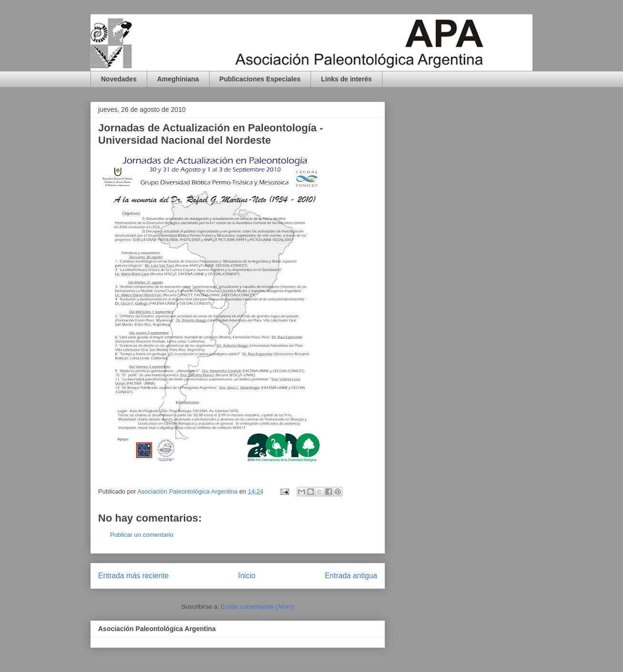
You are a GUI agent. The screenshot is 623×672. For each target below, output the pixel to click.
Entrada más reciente (133, 576)
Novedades (119, 79)
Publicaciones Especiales (260, 79)
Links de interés (347, 79)
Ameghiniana (178, 79)
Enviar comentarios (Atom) (257, 607)
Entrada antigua (351, 576)
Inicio (247, 576)
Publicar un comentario (142, 535)
